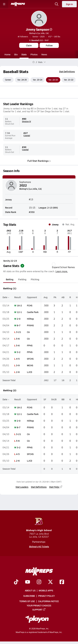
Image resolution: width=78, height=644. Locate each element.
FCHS (30, 305)
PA (55, 297)
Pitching (35, 279)
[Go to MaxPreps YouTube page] (28, 582)
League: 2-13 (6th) (48, 208)
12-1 (19, 312)
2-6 (18, 372)
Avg (45, 297)
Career (8, 80)
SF (45, 399)
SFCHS (30, 359)
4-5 (18, 359)
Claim (29, 45)
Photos (34, 54)
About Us (30, 590)
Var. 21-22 (69, 80)
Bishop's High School (39, 524)
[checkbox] (54, 264)
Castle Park (33, 312)
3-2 (19, 352)
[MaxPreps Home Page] (34, 62)
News (44, 54)
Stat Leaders (22, 487)
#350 (32, 212)
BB (63, 399)
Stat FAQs (56, 487)
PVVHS (30, 325)
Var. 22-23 (53, 80)
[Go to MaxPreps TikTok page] (16, 582)
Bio (16, 54)
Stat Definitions (67, 71)
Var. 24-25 (22, 80)
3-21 (19, 332)
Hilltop (30, 319)
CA (28, 332)
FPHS (30, 345)
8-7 (19, 325)
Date (6, 297)
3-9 (18, 365)
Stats (24, 54)
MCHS (30, 365)
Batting (10, 279)
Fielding (22, 279)
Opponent (32, 297)
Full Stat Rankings (39, 161)
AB (63, 297)
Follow (49, 45)
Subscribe (29, 596)
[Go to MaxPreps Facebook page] (62, 582)
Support (39, 609)
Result (18, 297)
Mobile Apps (46, 590)
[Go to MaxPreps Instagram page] (39, 582)
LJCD (29, 372)
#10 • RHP (39, 40)
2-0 (19, 319)
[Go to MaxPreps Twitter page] (50, 582)
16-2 (19, 305)
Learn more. (62, 271)
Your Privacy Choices (39, 605)
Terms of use (27, 601)
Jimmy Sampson (39, 29)
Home (7, 54)
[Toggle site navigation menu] (4, 4)
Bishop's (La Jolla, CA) (39, 33)
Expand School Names (63, 266)
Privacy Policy (46, 596)
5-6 (18, 339)
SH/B (54, 399)
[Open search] (57, 4)
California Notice (48, 601)
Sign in (69, 4)
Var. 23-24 (38, 80)
